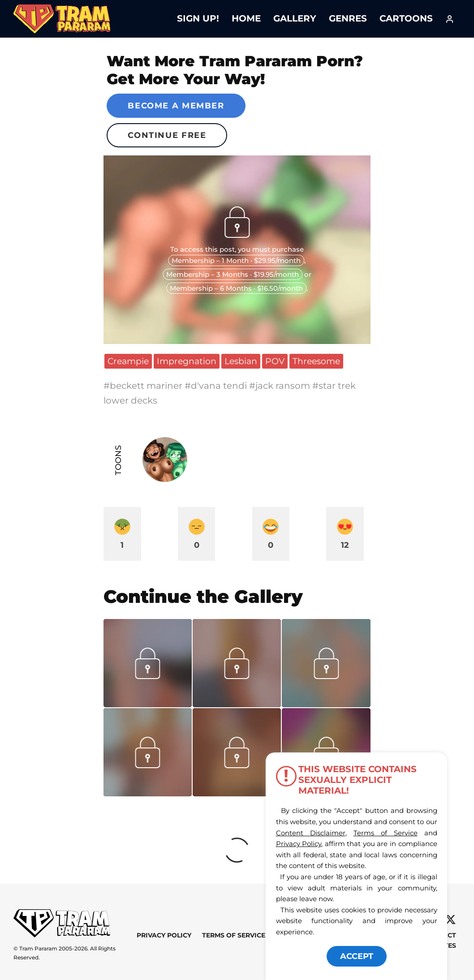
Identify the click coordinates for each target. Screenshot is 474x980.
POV (275, 361)
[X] (450, 920)
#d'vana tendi (217, 386)
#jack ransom (281, 386)
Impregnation (187, 361)
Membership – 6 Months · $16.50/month (236, 288)
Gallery (295, 18)
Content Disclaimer (311, 833)
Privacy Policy (164, 935)
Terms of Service (234, 935)
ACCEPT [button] (357, 956)
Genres (348, 18)
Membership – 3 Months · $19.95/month (233, 274)
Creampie (128, 361)
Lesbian (241, 361)
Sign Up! (198, 18)
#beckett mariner (144, 386)
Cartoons (406, 18)
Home (246, 18)
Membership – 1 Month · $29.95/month (236, 260)
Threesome (316, 361)
